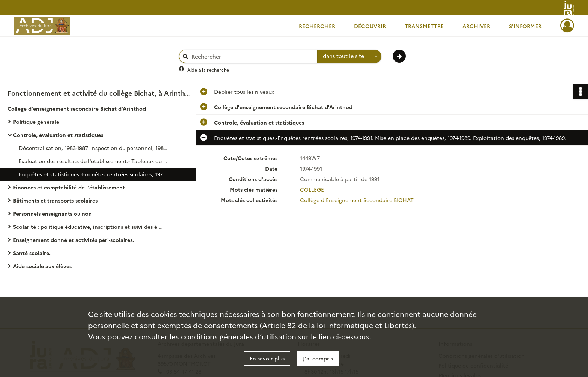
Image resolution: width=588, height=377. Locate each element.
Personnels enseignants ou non (52, 213)
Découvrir (370, 26)
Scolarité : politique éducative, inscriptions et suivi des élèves (88, 227)
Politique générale (36, 122)
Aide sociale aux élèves (42, 266)
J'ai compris (318, 358)
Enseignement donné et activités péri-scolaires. (73, 240)
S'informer (525, 26)
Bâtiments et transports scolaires (55, 200)
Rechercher (317, 26)
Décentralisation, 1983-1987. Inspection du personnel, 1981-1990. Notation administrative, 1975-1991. (94, 148)
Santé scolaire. (32, 253)
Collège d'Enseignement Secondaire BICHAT (357, 200)
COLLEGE (312, 189)
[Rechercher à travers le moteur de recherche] (252, 56)
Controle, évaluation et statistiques (58, 135)
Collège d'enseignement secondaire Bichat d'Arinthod (77, 108)
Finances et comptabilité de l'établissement (69, 187)
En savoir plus (267, 358)
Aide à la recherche (208, 70)
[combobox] (349, 56)
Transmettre (424, 26)
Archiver (476, 26)
